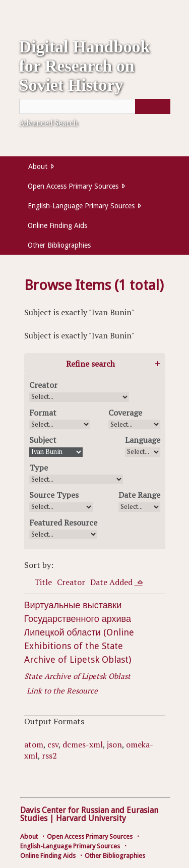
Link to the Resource (62, 690)
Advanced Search (48, 123)
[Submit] (153, 106)
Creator (43, 385)
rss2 (49, 756)
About (38, 166)
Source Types (54, 495)
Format (43, 413)
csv (53, 744)
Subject (43, 440)
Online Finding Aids (57, 225)
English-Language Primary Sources (81, 206)
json (114, 744)
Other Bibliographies (59, 245)
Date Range (139, 495)
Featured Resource (63, 523)
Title (43, 582)
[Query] (95, 106)
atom (34, 744)
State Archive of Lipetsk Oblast (77, 676)
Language (143, 440)
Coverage (125, 413)
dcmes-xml (83, 744)
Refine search (90, 364)
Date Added (112, 582)
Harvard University (91, 818)
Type (39, 468)
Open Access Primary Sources (73, 186)
